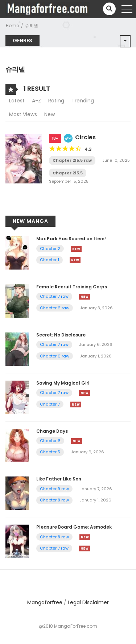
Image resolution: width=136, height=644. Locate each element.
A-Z (36, 101)
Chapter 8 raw (54, 500)
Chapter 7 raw (54, 296)
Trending (83, 101)
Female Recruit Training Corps (72, 287)
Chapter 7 (50, 404)
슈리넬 (32, 26)
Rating (56, 101)
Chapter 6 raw (55, 308)
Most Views (23, 114)
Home (12, 26)
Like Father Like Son (59, 479)
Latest (17, 101)
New (50, 114)
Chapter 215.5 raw (72, 160)
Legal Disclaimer (88, 602)
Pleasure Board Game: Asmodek (74, 527)
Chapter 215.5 (68, 173)
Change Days (52, 431)
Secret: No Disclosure (61, 335)
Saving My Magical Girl (63, 383)
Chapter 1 (50, 260)
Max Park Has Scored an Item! (71, 239)
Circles (85, 137)
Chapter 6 (50, 441)
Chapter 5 (50, 452)
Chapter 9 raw (54, 489)
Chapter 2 (50, 249)
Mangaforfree (45, 602)
